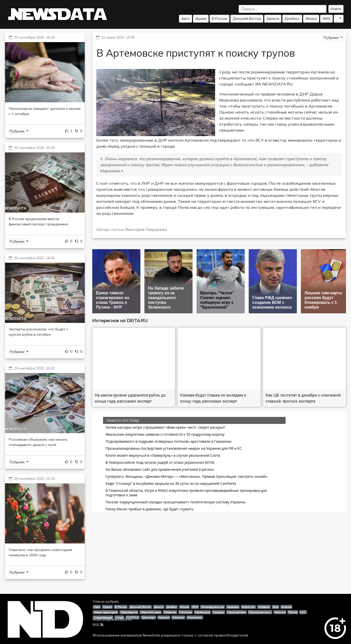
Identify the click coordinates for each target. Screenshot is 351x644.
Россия (293, 612)
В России (220, 19)
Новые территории (106, 612)
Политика (186, 612)
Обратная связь (151, 612)
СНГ (303, 612)
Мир (276, 607)
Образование (129, 612)
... (337, 19)
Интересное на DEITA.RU (120, 320)
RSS (98, 625)
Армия (201, 19)
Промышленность (260, 612)
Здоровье (233, 607)
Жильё (311, 19)
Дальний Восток (247, 19)
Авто (186, 19)
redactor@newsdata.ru (112, 619)
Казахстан (248, 607)
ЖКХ (326, 19)
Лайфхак (264, 607)
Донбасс (292, 19)
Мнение (286, 607)
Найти (336, 9)
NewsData (151, 635)
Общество (170, 612)
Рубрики (18, 131)
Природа (218, 612)
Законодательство (212, 607)
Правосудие (202, 612)
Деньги (273, 19)
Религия (280, 612)
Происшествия (236, 612)
